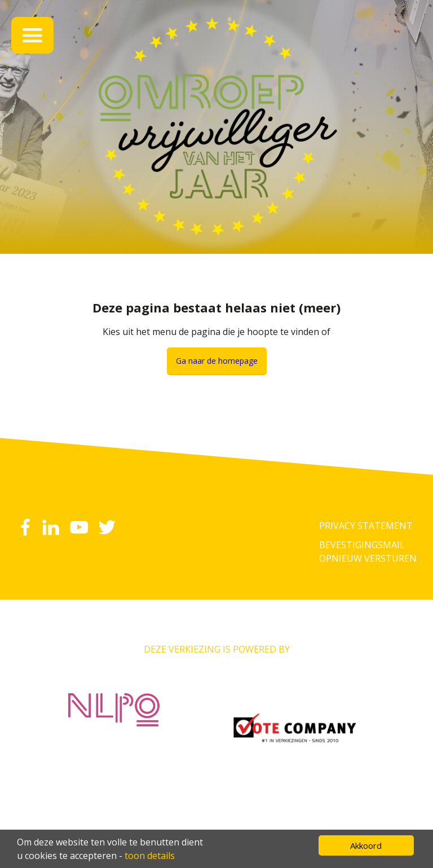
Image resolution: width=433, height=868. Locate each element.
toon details (150, 856)
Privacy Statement (366, 526)
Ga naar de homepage (217, 361)
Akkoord (366, 845)
